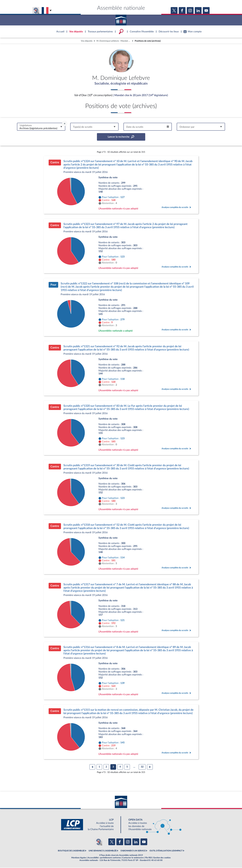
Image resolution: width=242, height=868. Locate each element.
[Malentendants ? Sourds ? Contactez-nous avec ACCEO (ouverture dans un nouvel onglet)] (98, 842)
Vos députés (87, 41)
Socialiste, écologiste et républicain (121, 84)
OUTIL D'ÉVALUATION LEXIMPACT (166, 851)
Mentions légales (79, 858)
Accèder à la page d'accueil (121, 19)
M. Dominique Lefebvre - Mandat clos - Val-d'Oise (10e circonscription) (114, 41)
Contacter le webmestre (133, 858)
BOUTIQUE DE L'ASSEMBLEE (71, 851)
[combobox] (41, 127)
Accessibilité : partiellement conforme (104, 858)
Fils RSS (148, 858)
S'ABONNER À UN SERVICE (133, 851)
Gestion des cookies (162, 858)
